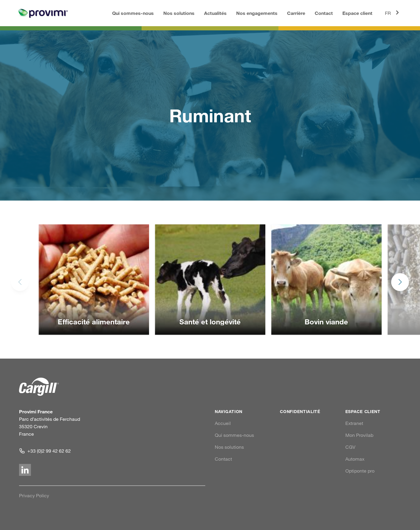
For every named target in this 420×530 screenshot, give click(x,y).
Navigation (229, 411)
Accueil (223, 423)
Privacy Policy (34, 495)
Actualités (215, 13)
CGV (350, 447)
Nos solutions (179, 13)
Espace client (357, 13)
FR (393, 12)
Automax (355, 459)
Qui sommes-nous (133, 13)
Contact (324, 13)
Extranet (354, 423)
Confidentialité (300, 411)
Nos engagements (257, 13)
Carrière (296, 13)
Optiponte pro (360, 471)
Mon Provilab (359, 435)
